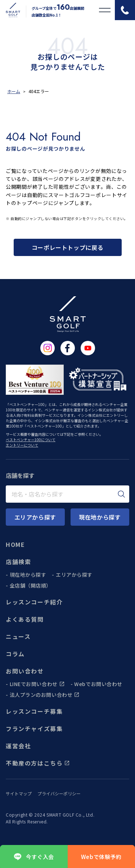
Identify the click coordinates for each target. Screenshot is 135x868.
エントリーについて (22, 445)
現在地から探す (28, 575)
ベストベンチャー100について (31, 440)
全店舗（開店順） (31, 585)
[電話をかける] (125, 10)
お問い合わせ (25, 671)
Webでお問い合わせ (98, 684)
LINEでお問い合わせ (37, 684)
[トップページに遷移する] (10, 10)
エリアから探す (74, 575)
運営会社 (18, 746)
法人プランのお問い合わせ (45, 695)
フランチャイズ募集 (34, 728)
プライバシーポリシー (59, 794)
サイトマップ (19, 794)
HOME (15, 544)
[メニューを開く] (105, 10)
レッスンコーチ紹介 (34, 602)
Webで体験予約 (101, 857)
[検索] (121, 494)
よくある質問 (25, 619)
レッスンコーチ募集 (34, 711)
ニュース (18, 636)
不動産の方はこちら (38, 763)
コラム (15, 654)
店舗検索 (18, 562)
